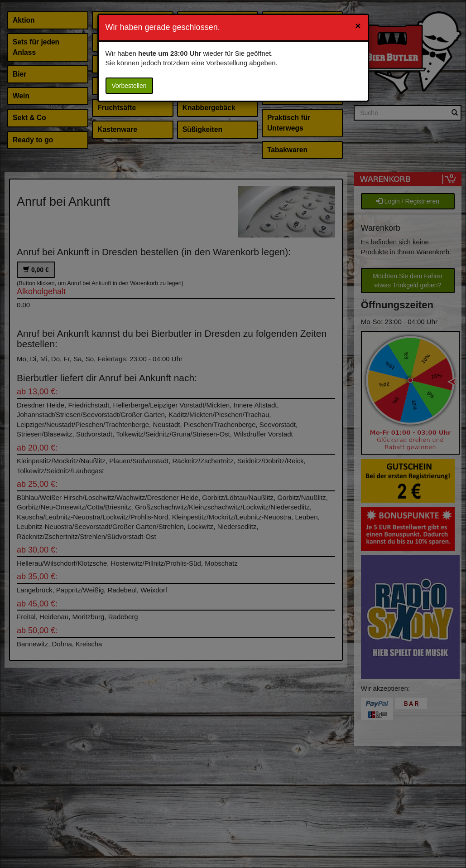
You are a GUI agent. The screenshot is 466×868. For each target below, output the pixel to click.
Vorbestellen (129, 86)
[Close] (358, 26)
